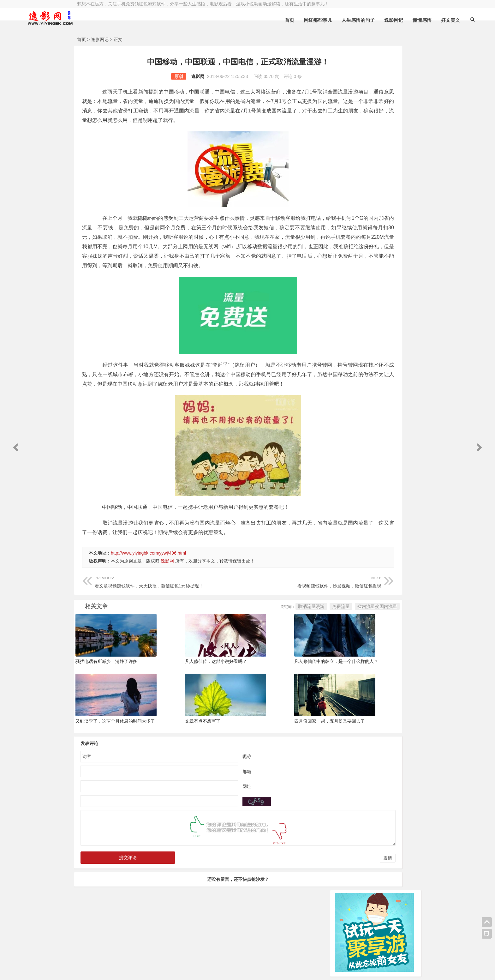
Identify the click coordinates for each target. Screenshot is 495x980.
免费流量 (265, 644)
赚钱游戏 (123, 970)
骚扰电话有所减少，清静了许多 (106, 699)
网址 (209, 824)
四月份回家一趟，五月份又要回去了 (279, 759)
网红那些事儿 (259, 20)
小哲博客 (113, 962)
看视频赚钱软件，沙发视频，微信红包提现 (253, 619)
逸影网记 (334, 20)
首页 (230, 20)
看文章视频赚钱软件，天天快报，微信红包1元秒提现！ (149, 619)
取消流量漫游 (236, 644)
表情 (312, 896)
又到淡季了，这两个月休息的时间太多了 (115, 759)
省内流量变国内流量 (301, 644)
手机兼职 (173, 970)
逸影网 (160, 76)
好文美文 (391, 20)
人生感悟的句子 (299, 20)
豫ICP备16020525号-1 (168, 954)
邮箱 (209, 809)
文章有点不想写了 (177, 759)
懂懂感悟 (363, 20)
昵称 (209, 794)
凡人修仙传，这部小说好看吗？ (191, 699)
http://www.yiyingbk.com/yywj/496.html (148, 591)
